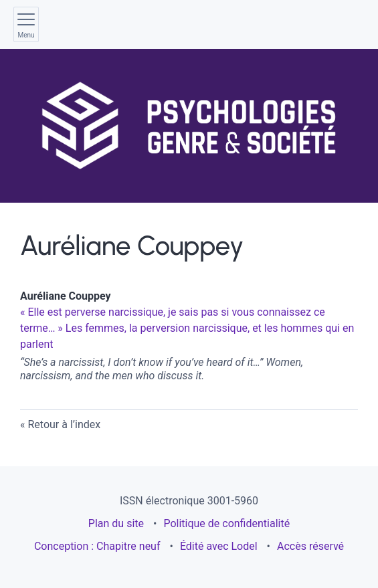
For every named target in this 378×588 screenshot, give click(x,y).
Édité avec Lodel (219, 546)
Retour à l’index (64, 424)
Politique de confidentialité (226, 523)
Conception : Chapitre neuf (97, 546)
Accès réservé (310, 546)
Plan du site (116, 523)
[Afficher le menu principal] (26, 24)
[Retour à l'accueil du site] (189, 126)
